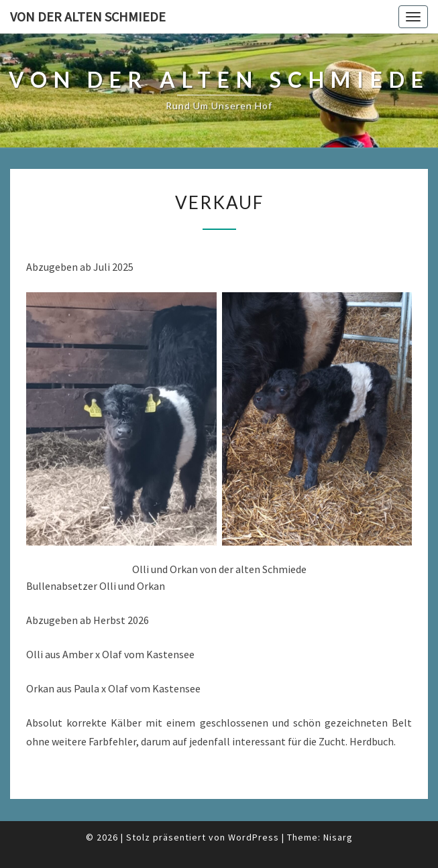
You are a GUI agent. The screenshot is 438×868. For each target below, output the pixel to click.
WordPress (254, 837)
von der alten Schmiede (88, 16)
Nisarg (338, 837)
